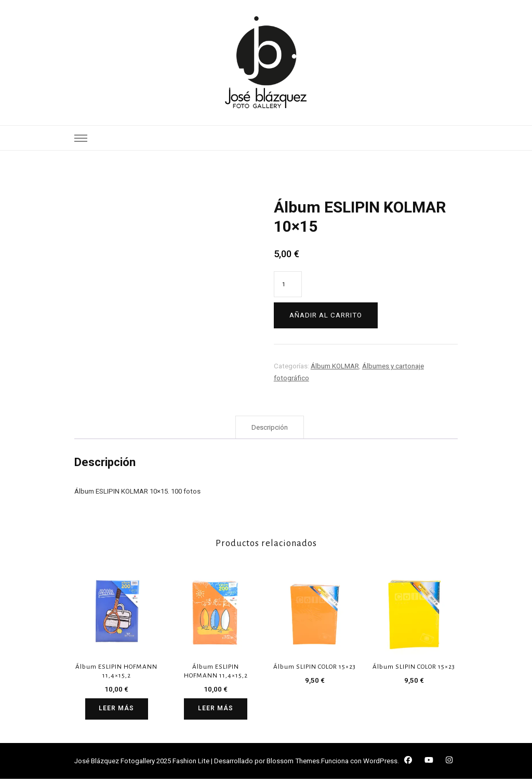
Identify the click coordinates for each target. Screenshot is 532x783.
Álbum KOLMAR (335, 366)
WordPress (380, 765)
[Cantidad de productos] (288, 284)
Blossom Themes (293, 765)
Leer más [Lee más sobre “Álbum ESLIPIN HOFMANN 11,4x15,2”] (117, 712)
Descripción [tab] (270, 431)
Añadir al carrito (326, 315)
